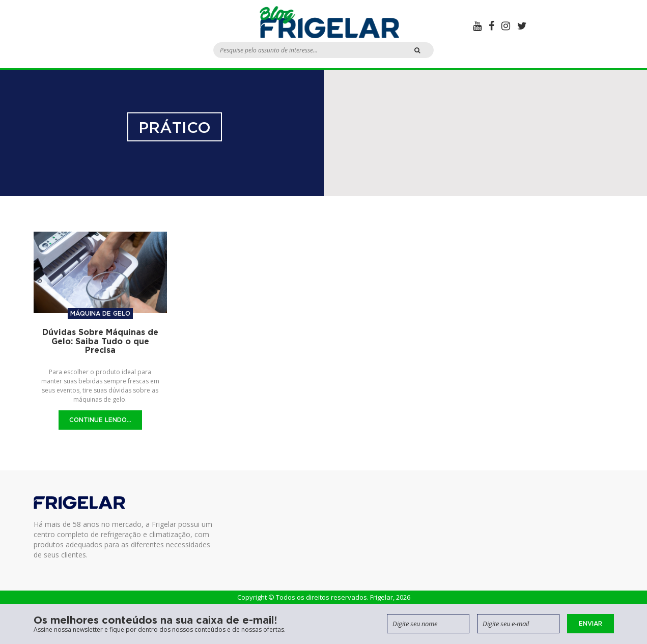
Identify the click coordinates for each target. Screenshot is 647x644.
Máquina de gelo (100, 313)
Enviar (590, 623)
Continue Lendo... (100, 420)
